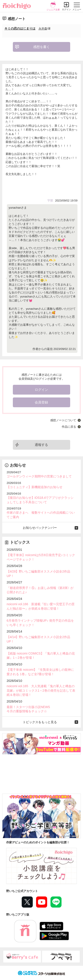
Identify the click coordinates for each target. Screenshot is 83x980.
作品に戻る (69, 427)
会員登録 (41, 402)
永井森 (43, 29)
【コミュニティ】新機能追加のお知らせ (35, 487)
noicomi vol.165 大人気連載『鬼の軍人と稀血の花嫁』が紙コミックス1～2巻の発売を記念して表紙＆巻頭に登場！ (41, 690)
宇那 (50, 201)
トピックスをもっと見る (40, 722)
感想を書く (41, 47)
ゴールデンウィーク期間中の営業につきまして (39, 476)
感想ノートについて (63, 420)
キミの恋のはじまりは (20, 28)
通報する (41, 445)
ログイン (66, 9)
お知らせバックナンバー (40, 528)
